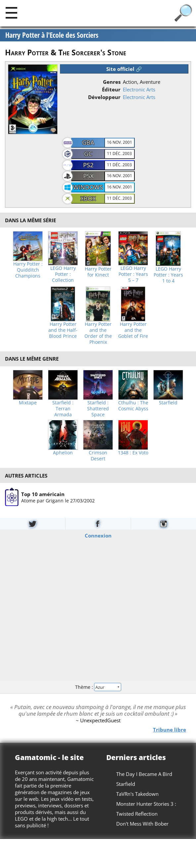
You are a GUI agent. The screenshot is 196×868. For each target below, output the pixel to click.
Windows (88, 187)
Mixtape (28, 403)
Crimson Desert (98, 456)
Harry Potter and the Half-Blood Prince (63, 330)
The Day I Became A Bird (144, 774)
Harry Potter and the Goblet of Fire (133, 330)
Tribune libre (170, 729)
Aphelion (63, 453)
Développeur (104, 97)
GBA (88, 142)
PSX (88, 176)
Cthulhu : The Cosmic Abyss (133, 406)
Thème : (98, 687)
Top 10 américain (43, 494)
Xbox (88, 198)
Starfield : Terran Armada (63, 409)
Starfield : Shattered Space (98, 409)
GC (88, 154)
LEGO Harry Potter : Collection (63, 274)
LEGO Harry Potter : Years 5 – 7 (133, 274)
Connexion (98, 535)
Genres (112, 82)
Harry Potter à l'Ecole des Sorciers (52, 35)
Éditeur (111, 89)
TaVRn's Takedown (137, 794)
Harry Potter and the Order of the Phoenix (98, 333)
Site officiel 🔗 (124, 69)
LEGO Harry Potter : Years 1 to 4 (168, 275)
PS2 (88, 165)
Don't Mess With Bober (142, 824)
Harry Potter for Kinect (98, 272)
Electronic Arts (139, 89)
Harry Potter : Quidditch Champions (28, 270)
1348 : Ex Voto (133, 453)
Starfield (168, 403)
